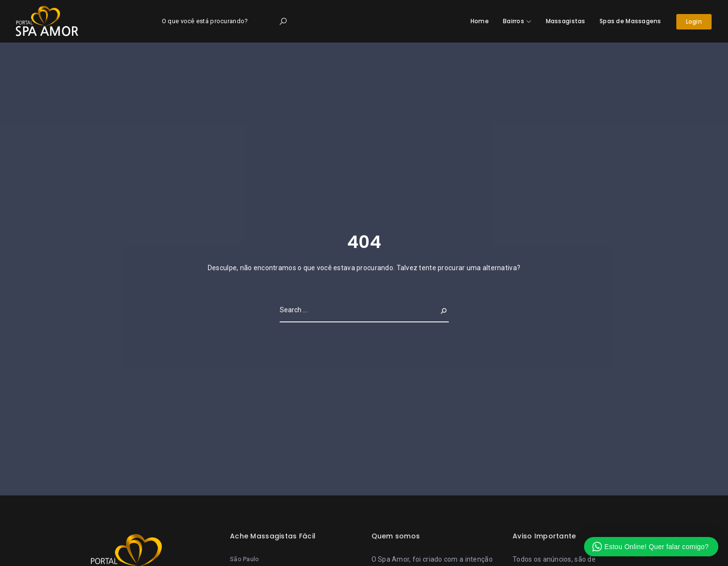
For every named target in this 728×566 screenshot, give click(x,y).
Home (480, 21)
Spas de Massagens (630, 21)
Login (694, 22)
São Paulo (245, 559)
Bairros (514, 21)
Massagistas (566, 21)
